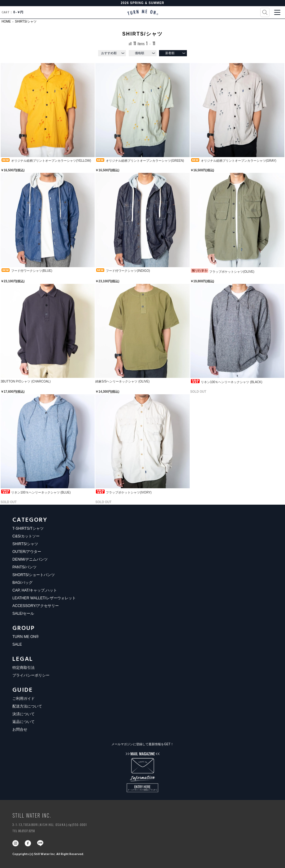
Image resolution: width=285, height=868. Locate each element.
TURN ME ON (143, 12)
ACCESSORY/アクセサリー (36, 606)
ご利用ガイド (24, 699)
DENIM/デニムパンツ (30, 559)
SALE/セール (23, 614)
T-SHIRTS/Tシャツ (28, 528)
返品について (24, 722)
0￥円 (12, 12)
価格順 (140, 53)
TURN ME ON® (26, 637)
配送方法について (27, 706)
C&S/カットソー (26, 536)
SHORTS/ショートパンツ (34, 575)
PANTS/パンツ (24, 567)
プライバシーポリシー (31, 675)
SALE (17, 644)
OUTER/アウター (27, 552)
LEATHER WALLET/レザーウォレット (44, 598)
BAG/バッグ (22, 583)
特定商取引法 (24, 668)
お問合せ (20, 729)
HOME (6, 21)
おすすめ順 (109, 53)
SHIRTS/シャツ (26, 21)
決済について (24, 714)
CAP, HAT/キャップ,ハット (35, 590)
